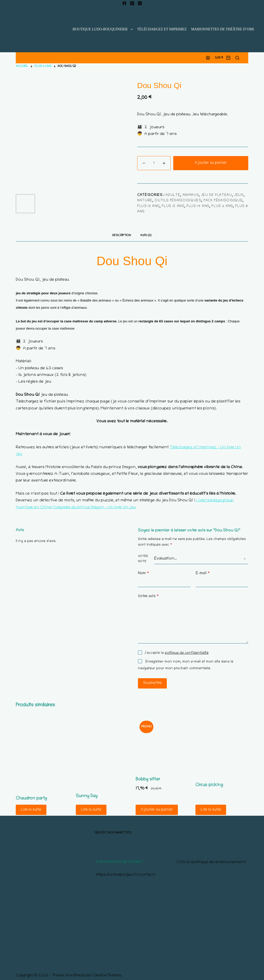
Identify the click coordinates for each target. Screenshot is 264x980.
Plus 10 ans (148, 206)
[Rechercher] (237, 58)
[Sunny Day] (102, 752)
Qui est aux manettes (113, 833)
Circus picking (209, 785)
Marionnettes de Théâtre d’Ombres (226, 29)
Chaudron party (31, 799)
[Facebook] (124, 3)
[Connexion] (208, 58)
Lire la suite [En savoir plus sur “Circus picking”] (211, 810)
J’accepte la (176, 653)
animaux (191, 195)
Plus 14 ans (198, 206)
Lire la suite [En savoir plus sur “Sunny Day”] (91, 810)
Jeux (239, 195)
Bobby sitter (148, 780)
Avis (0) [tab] (146, 235)
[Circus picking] (222, 746)
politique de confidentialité (187, 653)
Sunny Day (87, 796)
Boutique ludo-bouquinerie (104, 29)
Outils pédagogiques (178, 201)
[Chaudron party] (42, 753)
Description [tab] (122, 235)
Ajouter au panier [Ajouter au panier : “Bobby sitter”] (157, 810)
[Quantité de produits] (154, 163)
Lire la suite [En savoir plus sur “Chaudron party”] (31, 810)
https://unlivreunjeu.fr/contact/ (126, 875)
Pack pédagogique (223, 201)
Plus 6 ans (222, 206)
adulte (173, 195)
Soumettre (152, 683)
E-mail (203, 574)
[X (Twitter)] (132, 3)
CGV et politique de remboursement (211, 862)
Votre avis (148, 596)
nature (145, 201)
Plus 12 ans (173, 206)
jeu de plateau (217, 195)
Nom (143, 574)
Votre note (143, 559)
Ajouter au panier (211, 163)
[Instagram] (140, 3)
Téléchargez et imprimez (162, 29)
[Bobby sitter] (162, 743)
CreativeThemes (107, 976)
